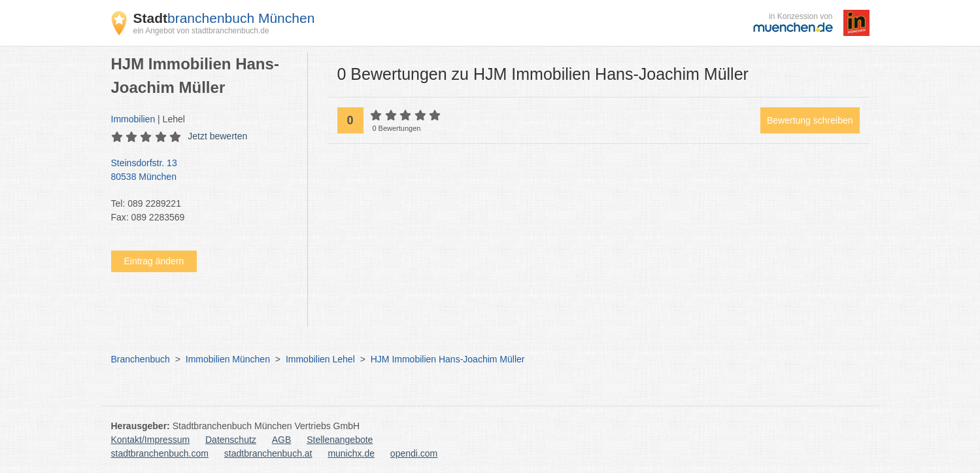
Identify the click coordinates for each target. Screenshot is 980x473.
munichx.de (351, 453)
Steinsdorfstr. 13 (203, 171)
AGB (282, 440)
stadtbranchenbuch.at (268, 453)
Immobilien (133, 119)
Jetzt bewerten (217, 136)
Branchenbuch (141, 359)
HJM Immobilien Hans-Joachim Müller (448, 359)
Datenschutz (231, 440)
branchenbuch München (224, 18)
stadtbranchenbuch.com (160, 453)
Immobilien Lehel (320, 359)
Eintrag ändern (154, 261)
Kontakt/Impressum (151, 440)
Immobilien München (228, 359)
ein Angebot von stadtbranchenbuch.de (201, 31)
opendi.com (414, 453)
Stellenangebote (340, 440)
